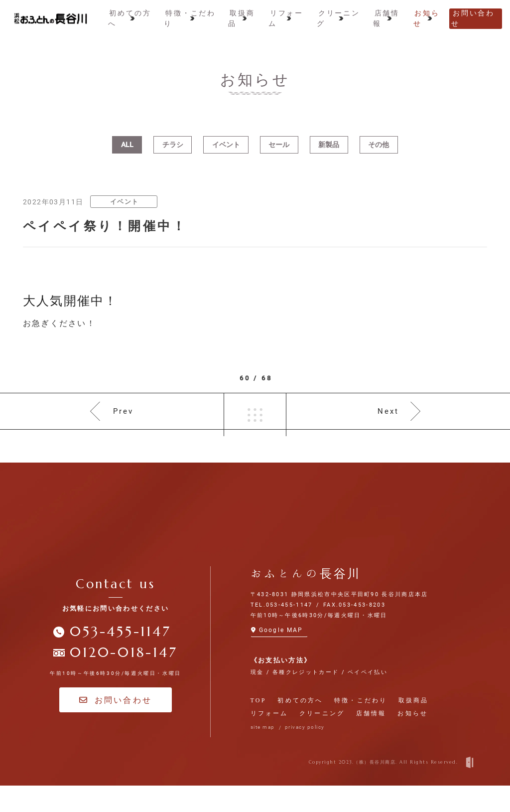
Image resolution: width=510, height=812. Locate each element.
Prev (124, 431)
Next (388, 431)
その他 (379, 157)
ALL (127, 157)
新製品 (329, 157)
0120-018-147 (124, 679)
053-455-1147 (120, 658)
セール (279, 157)
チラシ (173, 157)
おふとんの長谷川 (306, 600)
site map (263, 754)
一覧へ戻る (255, 431)
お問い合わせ (116, 727)
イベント (226, 157)
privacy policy (305, 754)
